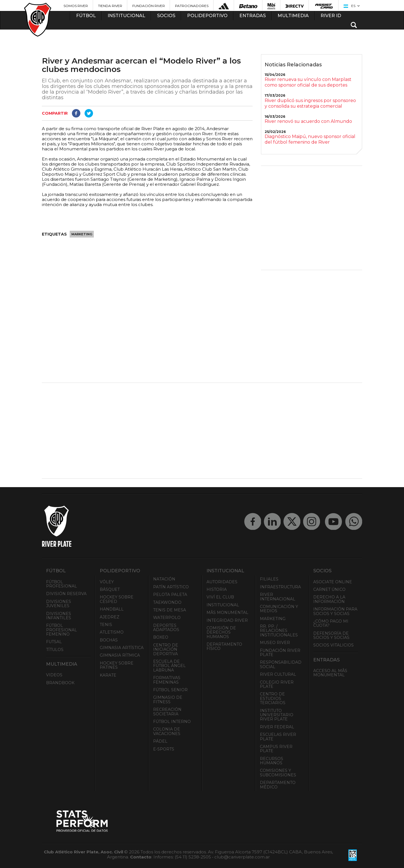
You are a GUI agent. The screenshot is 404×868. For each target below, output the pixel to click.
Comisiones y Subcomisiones (278, 773)
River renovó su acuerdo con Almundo (308, 121)
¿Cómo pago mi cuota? (331, 623)
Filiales (269, 579)
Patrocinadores (192, 6)
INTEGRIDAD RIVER (227, 620)
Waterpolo (167, 618)
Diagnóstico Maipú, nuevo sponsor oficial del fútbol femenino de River (310, 139)
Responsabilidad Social (281, 664)
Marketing (82, 234)
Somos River (76, 6)
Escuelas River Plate (278, 737)
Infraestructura (280, 587)
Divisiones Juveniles (59, 604)
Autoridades (222, 582)
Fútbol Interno (172, 722)
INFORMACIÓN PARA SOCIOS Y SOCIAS (335, 611)
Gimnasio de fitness (168, 699)
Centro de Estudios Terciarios (273, 698)
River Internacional (278, 597)
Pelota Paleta (170, 595)
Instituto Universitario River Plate (277, 715)
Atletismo (112, 632)
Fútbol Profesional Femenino (62, 630)
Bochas (109, 640)
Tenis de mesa (170, 610)
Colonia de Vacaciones (167, 731)
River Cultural (278, 674)
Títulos (55, 650)
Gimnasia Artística (122, 648)
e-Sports (164, 749)
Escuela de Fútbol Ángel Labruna (169, 666)
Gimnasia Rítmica (120, 655)
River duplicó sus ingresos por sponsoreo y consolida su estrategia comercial (310, 103)
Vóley (107, 582)
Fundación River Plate (280, 653)
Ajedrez (110, 617)
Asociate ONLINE (333, 582)
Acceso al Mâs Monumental (330, 673)
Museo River (275, 643)
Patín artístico (171, 587)
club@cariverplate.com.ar (242, 857)
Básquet (110, 589)
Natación (164, 579)
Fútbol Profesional (62, 584)
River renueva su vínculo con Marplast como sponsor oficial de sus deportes (308, 82)
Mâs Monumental (227, 612)
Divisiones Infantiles (59, 616)
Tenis (106, 625)
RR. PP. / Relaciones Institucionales (279, 631)
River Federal (277, 727)
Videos (54, 675)
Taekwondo (167, 602)
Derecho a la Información (329, 599)
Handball (112, 609)
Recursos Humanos (272, 761)
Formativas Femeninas (167, 680)
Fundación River (149, 6)
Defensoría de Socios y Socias (331, 635)
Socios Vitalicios (333, 645)
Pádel (160, 741)
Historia (217, 589)
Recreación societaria (167, 712)
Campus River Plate (276, 749)
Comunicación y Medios (279, 609)
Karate (108, 675)
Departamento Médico (278, 785)
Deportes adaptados (166, 628)
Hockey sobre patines (117, 665)
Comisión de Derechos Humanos (221, 632)
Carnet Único (329, 589)
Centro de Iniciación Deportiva (166, 649)
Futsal (54, 642)
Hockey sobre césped (117, 599)
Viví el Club (220, 597)
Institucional (223, 605)
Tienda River (110, 6)
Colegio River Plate (277, 684)
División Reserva (66, 594)
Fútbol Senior (170, 690)
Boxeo (161, 637)
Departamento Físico (224, 646)
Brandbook (60, 683)
